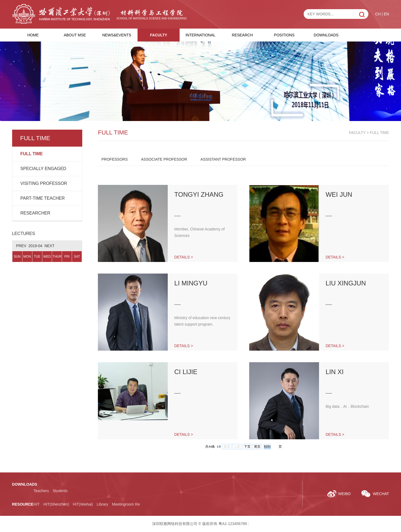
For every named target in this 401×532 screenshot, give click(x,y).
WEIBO (345, 494)
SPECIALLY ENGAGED (43, 169)
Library (102, 504)
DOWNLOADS (326, 35)
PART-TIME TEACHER (43, 198)
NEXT (49, 246)
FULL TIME (32, 154)
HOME (33, 35)
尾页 (257, 447)
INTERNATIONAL (200, 35)
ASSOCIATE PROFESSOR (164, 159)
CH (378, 14)
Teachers (41, 491)
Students (60, 491)
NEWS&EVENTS (117, 35)
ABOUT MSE (75, 35)
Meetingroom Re (126, 504)
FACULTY (159, 35)
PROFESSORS (114, 159)
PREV (21, 246)
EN (386, 14)
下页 (247, 447)
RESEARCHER (35, 213)
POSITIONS (284, 35)
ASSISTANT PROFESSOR (223, 159)
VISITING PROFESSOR (44, 183)
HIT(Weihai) (83, 504)
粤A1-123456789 (233, 524)
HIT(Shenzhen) (56, 504)
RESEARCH (242, 35)
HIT (37, 504)
